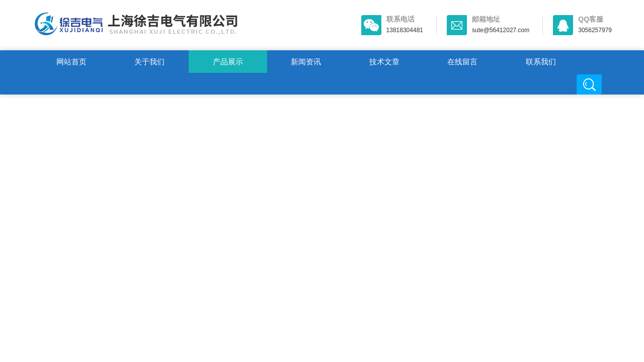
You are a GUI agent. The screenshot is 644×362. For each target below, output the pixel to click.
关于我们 (149, 62)
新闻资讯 (306, 62)
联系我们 (541, 62)
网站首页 (71, 62)
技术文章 (384, 62)
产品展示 (228, 62)
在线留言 (462, 62)
